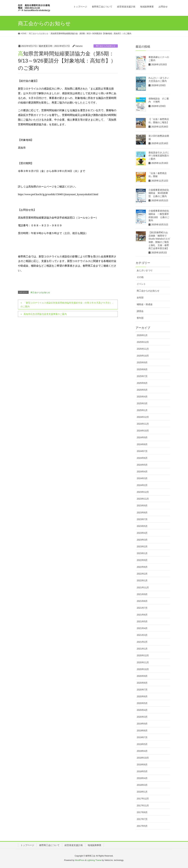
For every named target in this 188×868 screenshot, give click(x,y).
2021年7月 (142, 608)
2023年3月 (142, 540)
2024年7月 (142, 451)
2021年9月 (142, 594)
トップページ (27, 845)
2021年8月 (142, 601)
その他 (140, 277)
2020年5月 (142, 703)
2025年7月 (142, 376)
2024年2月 (142, 485)
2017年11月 (143, 806)
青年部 (140, 318)
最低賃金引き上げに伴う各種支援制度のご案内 (159, 156)
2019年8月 (142, 731)
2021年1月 (142, 649)
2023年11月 (143, 499)
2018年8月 (142, 765)
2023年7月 (142, 519)
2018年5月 (142, 771)
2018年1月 (142, 792)
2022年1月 (142, 581)
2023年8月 (142, 513)
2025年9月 (142, 362)
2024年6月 (142, 458)
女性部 (140, 298)
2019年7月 (142, 737)
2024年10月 (143, 431)
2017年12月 (143, 799)
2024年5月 (142, 465)
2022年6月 (142, 567)
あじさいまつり (145, 270)
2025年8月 (142, 369)
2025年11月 (143, 349)
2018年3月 (142, 785)
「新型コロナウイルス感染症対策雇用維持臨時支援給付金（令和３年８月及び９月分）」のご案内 (67, 305)
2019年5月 (142, 744)
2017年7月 (142, 819)
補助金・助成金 (145, 304)
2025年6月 (142, 383)
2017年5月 (142, 826)
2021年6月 (142, 615)
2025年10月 (143, 356)
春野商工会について (49, 845)
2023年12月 (143, 492)
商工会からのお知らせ (106, 46)
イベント (141, 284)
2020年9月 (142, 676)
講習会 (140, 311)
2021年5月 (142, 621)
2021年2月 (142, 642)
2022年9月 (142, 560)
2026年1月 (142, 335)
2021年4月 (142, 628)
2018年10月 (143, 758)
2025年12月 (143, 342)
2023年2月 (142, 547)
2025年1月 (142, 410)
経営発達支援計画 (74, 845)
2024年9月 (142, 437)
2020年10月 (143, 669)
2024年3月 (142, 478)
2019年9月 (142, 724)
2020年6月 (142, 696)
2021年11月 (143, 587)
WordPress (80, 860)
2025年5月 (142, 390)
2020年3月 (142, 717)
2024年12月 (143, 417)
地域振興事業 (94, 845)
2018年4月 (142, 778)
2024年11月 (143, 424)
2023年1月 (142, 553)
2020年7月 (142, 690)
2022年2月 (142, 574)
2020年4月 (142, 710)
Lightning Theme (94, 860)
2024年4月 (142, 472)
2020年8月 (142, 683)
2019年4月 (142, 751)
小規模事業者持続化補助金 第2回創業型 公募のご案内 (159, 193)
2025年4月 (142, 397)
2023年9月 (142, 506)
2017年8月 (142, 812)
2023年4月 (142, 533)
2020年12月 (143, 655)
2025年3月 (142, 403)
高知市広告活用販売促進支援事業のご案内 (45, 314)
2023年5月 (142, 526)
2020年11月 (143, 662)
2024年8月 (142, 444)
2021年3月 (142, 635)
